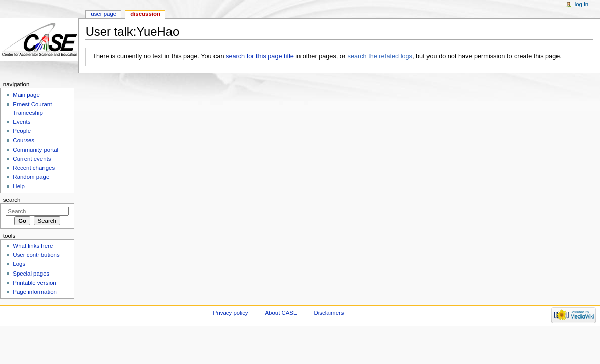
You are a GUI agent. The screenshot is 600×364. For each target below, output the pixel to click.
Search (12, 200)
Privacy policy (231, 313)
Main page (26, 95)
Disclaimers (329, 313)
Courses (24, 140)
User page (103, 14)
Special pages (31, 274)
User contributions (36, 255)
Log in (582, 4)
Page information (35, 292)
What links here (33, 246)
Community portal (35, 150)
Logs (19, 264)
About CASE (281, 313)
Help (19, 186)
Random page (31, 177)
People (22, 131)
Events (22, 122)
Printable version (34, 283)
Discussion (145, 14)
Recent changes (34, 168)
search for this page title (260, 56)
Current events (32, 159)
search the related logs (380, 56)
